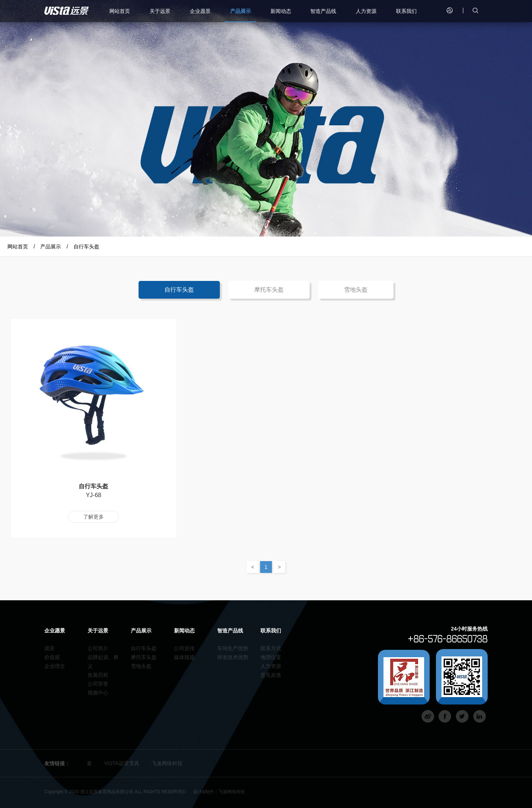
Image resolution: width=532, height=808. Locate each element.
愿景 (50, 648)
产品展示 (241, 11)
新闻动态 (281, 11)
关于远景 (160, 11)
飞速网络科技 (167, 763)
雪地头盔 (356, 290)
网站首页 (120, 11)
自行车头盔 (86, 247)
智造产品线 (323, 11)
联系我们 (406, 11)
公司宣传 (184, 648)
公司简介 (98, 648)
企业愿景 (200, 11)
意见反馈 (271, 675)
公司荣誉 (98, 684)
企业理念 (55, 666)
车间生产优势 (233, 648)
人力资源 (366, 11)
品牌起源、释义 (103, 662)
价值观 (52, 657)
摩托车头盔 (269, 290)
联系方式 (271, 648)
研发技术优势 (233, 657)
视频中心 (98, 693)
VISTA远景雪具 (122, 763)
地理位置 (271, 657)
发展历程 (98, 675)
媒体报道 (184, 657)
